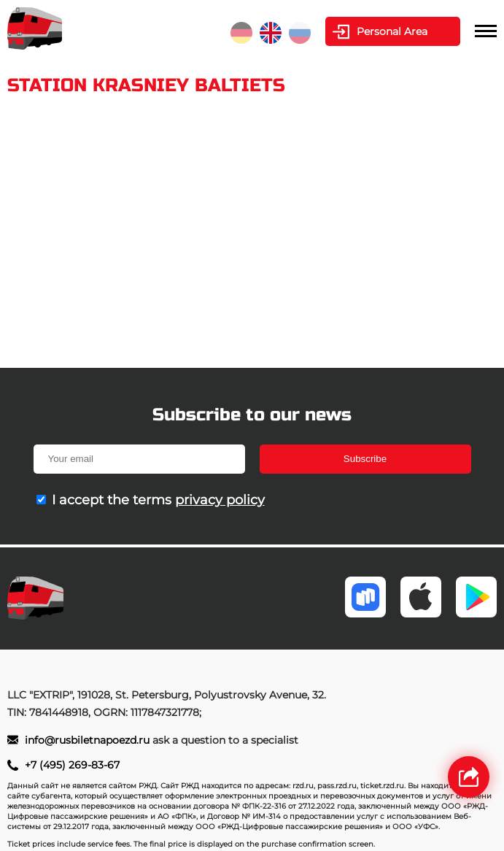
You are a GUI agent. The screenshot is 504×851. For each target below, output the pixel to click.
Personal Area (392, 31)
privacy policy (220, 500)
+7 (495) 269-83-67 (72, 765)
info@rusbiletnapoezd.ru (89, 740)
